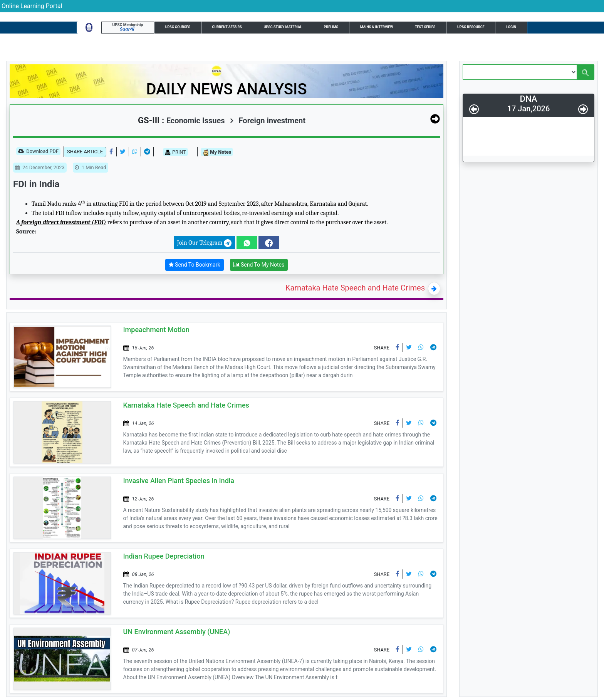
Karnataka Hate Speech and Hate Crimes (355, 288)
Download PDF (38, 152)
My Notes (217, 152)
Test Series (425, 27)
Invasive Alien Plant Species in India (179, 481)
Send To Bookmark (195, 265)
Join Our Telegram (204, 243)
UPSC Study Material (283, 27)
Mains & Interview (377, 27)
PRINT (175, 152)
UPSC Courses (178, 27)
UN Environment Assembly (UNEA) (177, 632)
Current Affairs (227, 27)
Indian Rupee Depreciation (164, 556)
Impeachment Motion (156, 330)
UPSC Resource (471, 27)
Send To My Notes (259, 265)
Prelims (331, 27)
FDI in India (36, 184)
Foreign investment (268, 121)
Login (511, 27)
